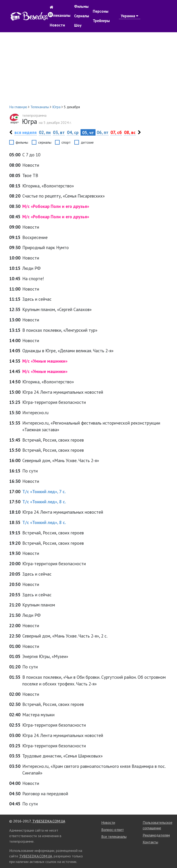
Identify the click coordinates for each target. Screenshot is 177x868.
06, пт (103, 132)
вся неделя (26, 132)
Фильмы (81, 6)
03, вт (59, 132)
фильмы (22, 142)
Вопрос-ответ (113, 830)
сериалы (45, 142)
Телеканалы (60, 15)
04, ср (73, 132)
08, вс (130, 132)
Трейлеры (101, 21)
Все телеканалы (114, 836)
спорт (66, 142)
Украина (130, 16)
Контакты (150, 842)
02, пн (45, 132)
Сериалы (82, 16)
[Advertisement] (89, 68)
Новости (57, 25)
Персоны (101, 11)
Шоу (78, 25)
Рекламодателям (156, 835)
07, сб (116, 132)
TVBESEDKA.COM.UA (49, 821)
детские (87, 142)
